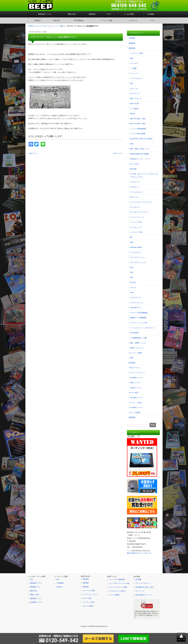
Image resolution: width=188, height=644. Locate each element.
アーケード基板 (107, 20)
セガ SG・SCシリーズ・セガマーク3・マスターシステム (144, 175)
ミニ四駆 (133, 68)
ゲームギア (134, 63)
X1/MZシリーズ (136, 388)
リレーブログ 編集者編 (117, 579)
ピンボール (133, 20)
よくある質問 (129, 14)
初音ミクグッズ (136, 99)
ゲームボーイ (135, 207)
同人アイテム (135, 368)
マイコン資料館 (114, 595)
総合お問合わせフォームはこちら (139, 553)
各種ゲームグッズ (137, 348)
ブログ (109, 14)
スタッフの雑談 (134, 412)
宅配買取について (36, 598)
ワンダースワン (136, 298)
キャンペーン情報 (135, 353)
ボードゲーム (135, 94)
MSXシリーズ (135, 383)
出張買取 (132, 38)
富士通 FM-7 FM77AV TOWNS (141, 139)
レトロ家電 (134, 109)
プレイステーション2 (138, 262)
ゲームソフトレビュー (137, 373)
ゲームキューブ (136, 227)
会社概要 (151, 14)
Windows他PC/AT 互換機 (139, 154)
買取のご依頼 (34, 595)
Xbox (132, 293)
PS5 (132, 84)
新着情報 (132, 417)
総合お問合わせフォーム (144, 595)
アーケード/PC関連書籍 (139, 313)
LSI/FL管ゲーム (136, 308)
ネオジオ (133, 288)
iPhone (132, 114)
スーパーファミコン (137, 217)
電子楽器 (133, 169)
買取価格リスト (35, 587)
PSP (132, 278)
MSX (132, 144)
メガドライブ (135, 182)
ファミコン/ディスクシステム (141, 202)
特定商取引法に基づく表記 (144, 587)
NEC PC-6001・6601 (138, 124)
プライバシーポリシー (143, 583)
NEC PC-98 (134, 104)
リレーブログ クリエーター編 (119, 583)
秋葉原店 (37, 20)
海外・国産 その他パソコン (140, 149)
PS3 (132, 268)
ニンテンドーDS (136, 232)
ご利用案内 (60, 583)
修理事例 (132, 43)
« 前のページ (33, 153)
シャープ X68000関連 (138, 129)
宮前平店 (57, 20)
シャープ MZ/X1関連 (138, 134)
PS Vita (133, 282)
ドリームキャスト (137, 192)
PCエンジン (134, 197)
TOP (31, 579)
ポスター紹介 (134, 393)
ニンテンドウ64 (136, 222)
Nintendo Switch (136, 247)
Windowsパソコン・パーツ (140, 159)
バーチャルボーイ (137, 78)
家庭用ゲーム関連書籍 (138, 318)
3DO (132, 58)
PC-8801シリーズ (136, 378)
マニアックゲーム (137, 303)
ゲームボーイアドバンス (139, 212)
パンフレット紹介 (135, 403)
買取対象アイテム (45, 14)
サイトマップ (140, 591)
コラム (152, 20)
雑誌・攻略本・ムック (138, 343)
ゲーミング (134, 73)
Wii (131, 237)
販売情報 (132, 363)
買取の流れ (72, 14)
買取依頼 (92, 14)
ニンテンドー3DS (136, 53)
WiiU (132, 242)
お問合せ (59, 587)
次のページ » (118, 153)
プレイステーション (137, 257)
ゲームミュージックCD (139, 323)
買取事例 (132, 48)
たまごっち (134, 88)
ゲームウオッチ (136, 252)
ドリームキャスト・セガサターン (142, 328)
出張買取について (36, 602)
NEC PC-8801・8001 (138, 119)
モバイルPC (134, 164)
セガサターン (135, 187)
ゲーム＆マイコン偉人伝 (117, 591)
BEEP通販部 (79, 20)
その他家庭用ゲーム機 (138, 338)
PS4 (132, 272)
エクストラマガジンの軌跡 (118, 587)
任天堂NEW (134, 333)
